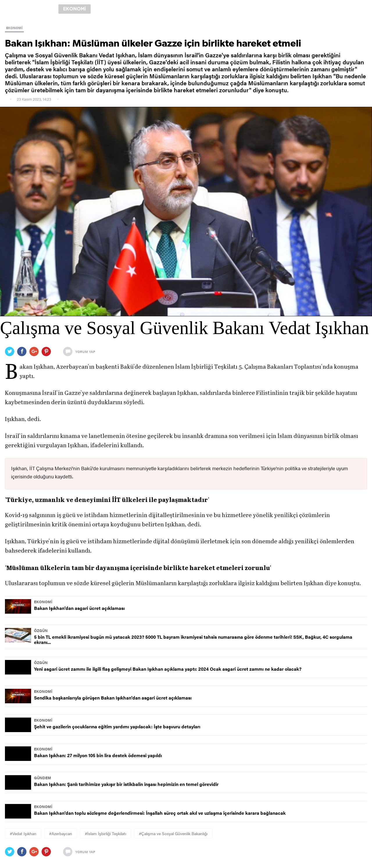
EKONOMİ (14, 28)
